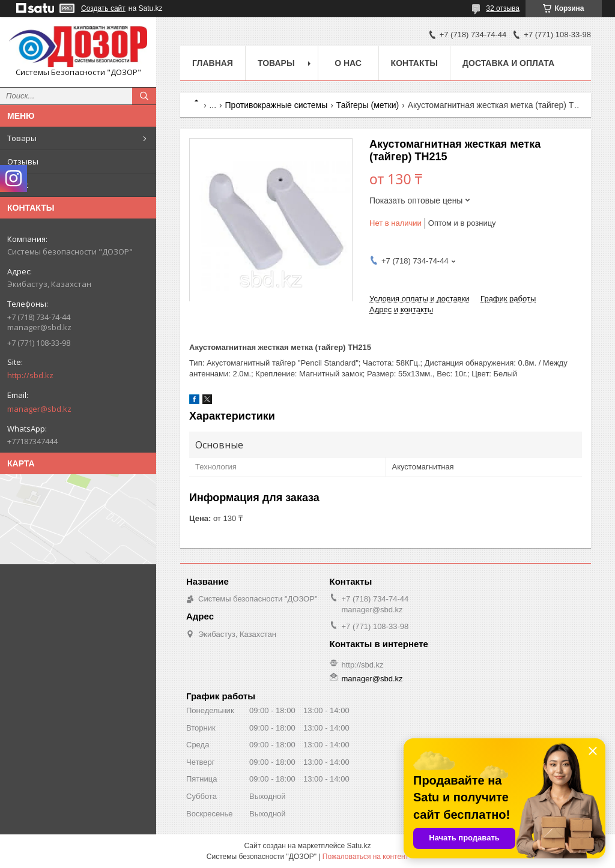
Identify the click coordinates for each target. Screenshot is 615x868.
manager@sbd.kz (39, 409)
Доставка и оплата (508, 63)
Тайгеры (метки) (368, 105)
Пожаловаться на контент (365, 857)
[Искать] (144, 96)
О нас (18, 185)
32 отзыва (503, 8)
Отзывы (23, 161)
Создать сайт (103, 8)
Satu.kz (359, 846)
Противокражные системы (277, 105)
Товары (22, 138)
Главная (213, 63)
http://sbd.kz (30, 375)
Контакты (414, 63)
